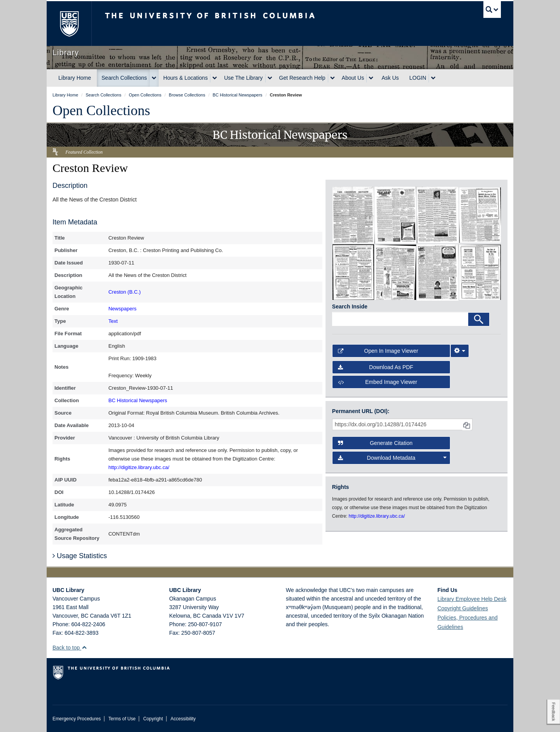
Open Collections (101, 110)
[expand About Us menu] (371, 78)
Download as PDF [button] (376, 367)
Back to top (70, 648)
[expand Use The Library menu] (270, 78)
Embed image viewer (378, 382)
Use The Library (243, 78)
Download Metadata (392, 458)
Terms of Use (122, 719)
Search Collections (124, 78)
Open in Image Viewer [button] (378, 351)
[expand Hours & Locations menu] (215, 78)
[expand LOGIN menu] (433, 78)
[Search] (479, 319)
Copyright (153, 719)
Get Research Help (302, 78)
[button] (84, 647)
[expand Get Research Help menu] (332, 78)
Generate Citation (375, 443)
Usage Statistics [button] (80, 556)
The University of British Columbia (69, 24)
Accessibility (183, 719)
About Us (353, 78)
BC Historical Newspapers (138, 400)
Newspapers (122, 309)
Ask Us (390, 78)
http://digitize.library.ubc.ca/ (139, 467)
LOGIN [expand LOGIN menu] (418, 78)
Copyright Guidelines (463, 608)
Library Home (75, 78)
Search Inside (350, 306)
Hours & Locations (185, 78)
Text (113, 321)
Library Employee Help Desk (472, 599)
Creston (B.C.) (125, 292)
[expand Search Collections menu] (154, 78)
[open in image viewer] (353, 214)
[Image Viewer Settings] (460, 351)
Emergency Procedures (77, 719)
